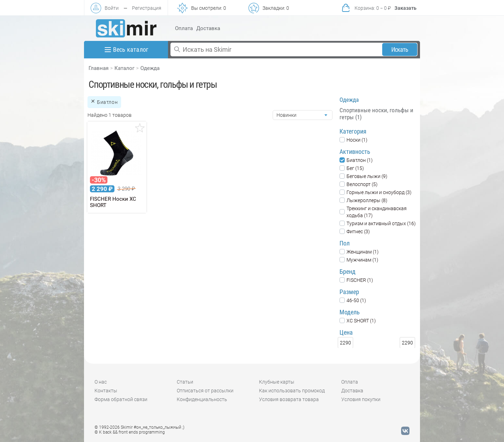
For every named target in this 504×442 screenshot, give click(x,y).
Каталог (124, 68)
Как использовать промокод (292, 391)
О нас (101, 382)
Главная (99, 68)
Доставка (208, 28)
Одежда (150, 68)
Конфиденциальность (202, 399)
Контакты (106, 391)
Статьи (185, 382)
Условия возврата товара (289, 399)
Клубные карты (277, 382)
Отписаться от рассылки (205, 391)
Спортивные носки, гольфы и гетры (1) (376, 114)
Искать (400, 49)
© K (130, 432)
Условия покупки (361, 399)
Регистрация (147, 8)
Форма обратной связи (121, 399)
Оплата (184, 28)
